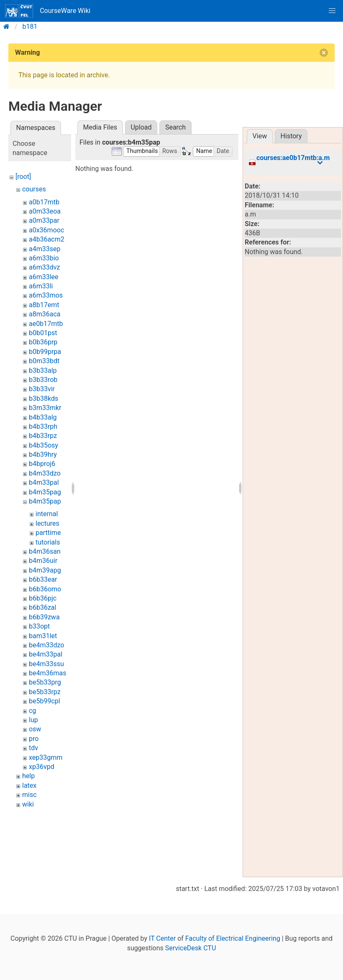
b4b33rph (43, 426)
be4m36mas (47, 673)
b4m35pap (45, 501)
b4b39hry (43, 454)
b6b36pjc (43, 598)
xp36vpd (42, 767)
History (291, 136)
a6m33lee (44, 277)
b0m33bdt (44, 361)
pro (34, 739)
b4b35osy (44, 445)
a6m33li (41, 286)
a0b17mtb (44, 202)
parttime (48, 533)
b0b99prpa (45, 352)
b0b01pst (43, 333)
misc (29, 795)
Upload (141, 127)
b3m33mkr (45, 408)
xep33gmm (46, 757)
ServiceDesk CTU (191, 948)
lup (33, 720)
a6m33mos (46, 295)
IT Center (162, 938)
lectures (47, 523)
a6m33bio (44, 258)
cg (32, 711)
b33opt (39, 626)
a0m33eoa (45, 211)
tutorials (48, 542)
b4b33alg (43, 417)
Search (175, 127)
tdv (33, 748)
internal (47, 514)
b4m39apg (45, 570)
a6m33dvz (44, 267)
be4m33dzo (46, 645)
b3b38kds (44, 398)
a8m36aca (45, 314)
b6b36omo (45, 589)
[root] (23, 177)
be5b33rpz (45, 692)
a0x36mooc (46, 230)
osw (35, 729)
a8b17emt (44, 305)
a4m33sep (45, 249)
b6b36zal (42, 607)
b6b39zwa (44, 617)
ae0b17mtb (46, 324)
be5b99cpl (45, 701)
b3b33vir (42, 389)
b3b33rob (43, 380)
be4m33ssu (46, 664)
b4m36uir (43, 561)
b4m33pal (44, 482)
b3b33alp (43, 370)
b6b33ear (43, 579)
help (28, 776)
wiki (28, 804)
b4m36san (45, 551)
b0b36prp (43, 342)
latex (29, 785)
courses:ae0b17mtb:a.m (293, 158)
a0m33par (44, 220)
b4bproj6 (42, 464)
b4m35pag (45, 492)
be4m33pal (46, 654)
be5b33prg (45, 682)
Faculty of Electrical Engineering (233, 938)
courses (34, 189)
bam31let (43, 636)
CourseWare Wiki (48, 11)
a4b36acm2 (47, 239)
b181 (30, 27)
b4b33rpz (43, 436)
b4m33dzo (45, 473)
